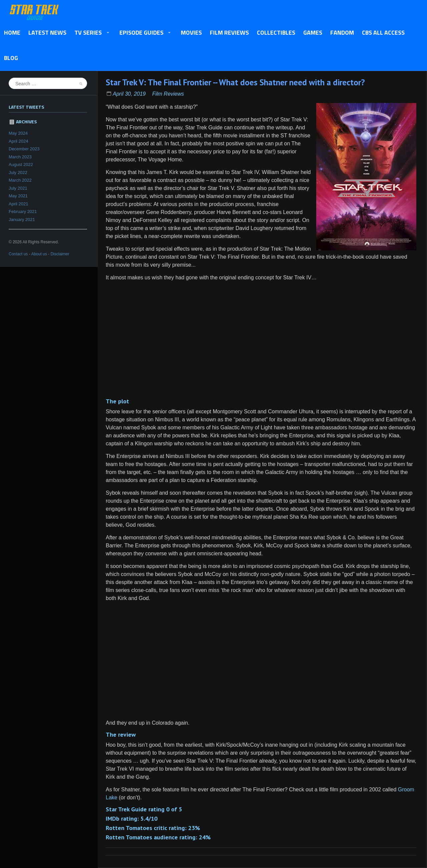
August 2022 (21, 164)
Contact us (18, 254)
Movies (191, 32)
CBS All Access (383, 32)
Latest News (47, 32)
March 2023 (20, 157)
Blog (11, 58)
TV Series (90, 33)
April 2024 (19, 141)
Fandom (342, 32)
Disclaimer (60, 254)
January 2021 (22, 219)
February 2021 (23, 211)
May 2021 (18, 196)
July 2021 (18, 188)
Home (12, 32)
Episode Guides (143, 33)
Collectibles (276, 32)
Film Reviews (229, 32)
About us (39, 254)
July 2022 (18, 172)
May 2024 (18, 133)
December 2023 (24, 149)
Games (313, 32)
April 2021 (19, 204)
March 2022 (20, 180)
